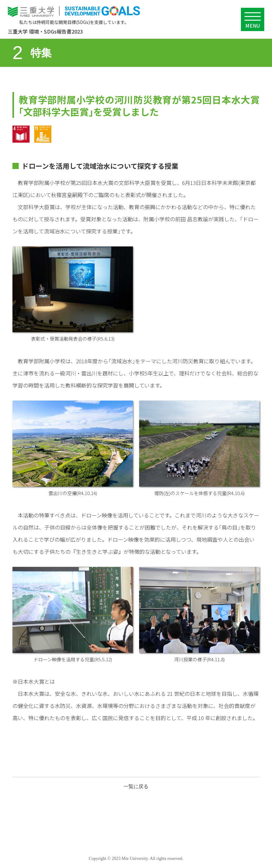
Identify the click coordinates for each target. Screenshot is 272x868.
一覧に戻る (136, 786)
